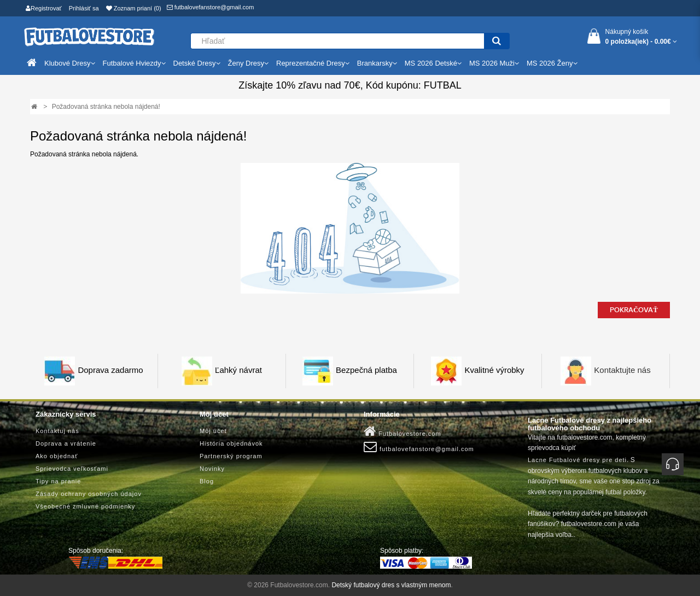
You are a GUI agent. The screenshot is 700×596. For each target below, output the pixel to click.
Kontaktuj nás (57, 431)
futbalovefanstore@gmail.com (211, 7)
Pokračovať (634, 310)
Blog (207, 481)
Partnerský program (231, 456)
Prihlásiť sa (84, 8)
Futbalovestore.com (402, 431)
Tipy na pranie (58, 481)
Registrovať (44, 8)
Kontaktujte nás (622, 370)
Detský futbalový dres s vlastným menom (391, 585)
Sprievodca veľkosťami (72, 469)
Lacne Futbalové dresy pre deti (577, 460)
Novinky (212, 469)
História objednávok (231, 443)
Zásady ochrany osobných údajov (89, 494)
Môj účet (213, 431)
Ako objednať (57, 456)
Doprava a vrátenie (66, 443)
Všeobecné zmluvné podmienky (85, 506)
